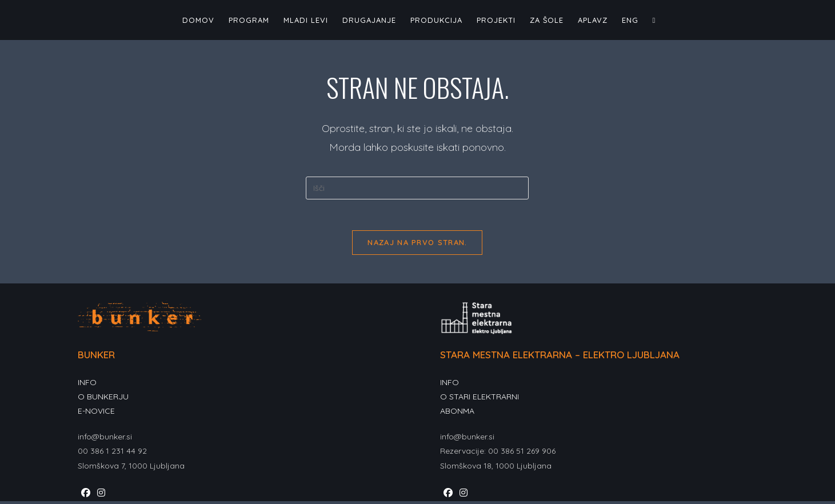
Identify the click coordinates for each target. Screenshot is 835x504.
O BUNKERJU (103, 400)
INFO (87, 386)
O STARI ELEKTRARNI (480, 400)
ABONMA (457, 414)
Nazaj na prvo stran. (417, 246)
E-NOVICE (96, 414)
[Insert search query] (417, 188)
